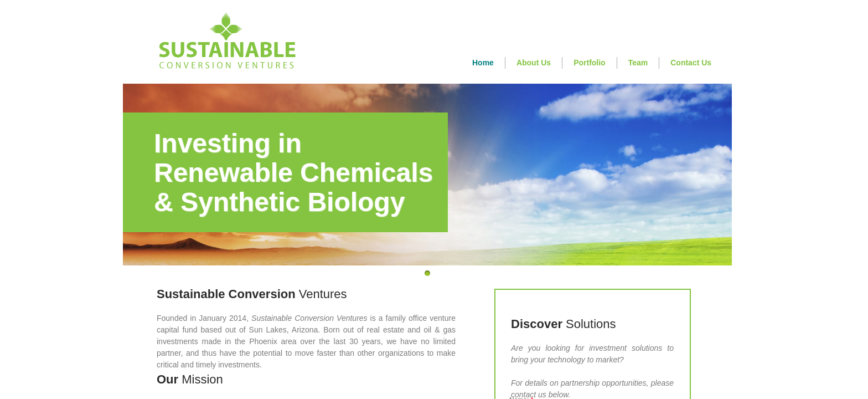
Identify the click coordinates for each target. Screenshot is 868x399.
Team (638, 63)
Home (483, 63)
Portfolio (590, 63)
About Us (534, 63)
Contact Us (691, 63)
